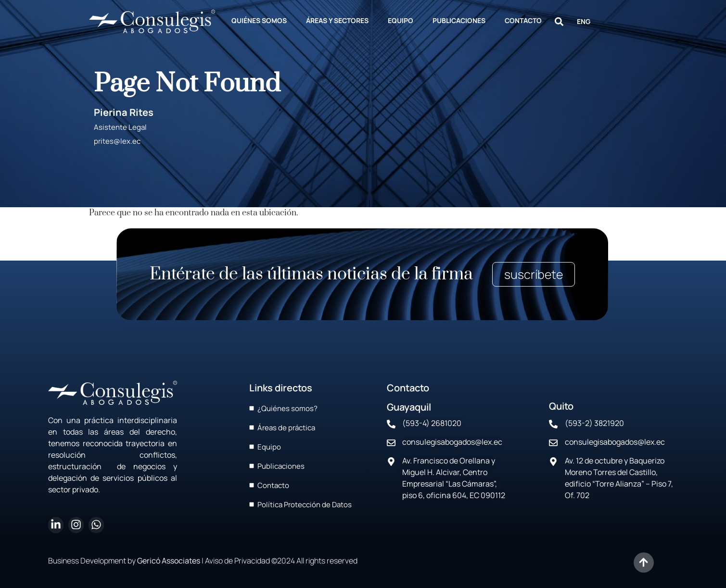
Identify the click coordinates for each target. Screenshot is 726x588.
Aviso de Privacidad (237, 561)
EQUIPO (401, 20)
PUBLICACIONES (459, 20)
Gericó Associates (169, 561)
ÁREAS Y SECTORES (337, 20)
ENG (584, 21)
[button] (559, 21)
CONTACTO (523, 20)
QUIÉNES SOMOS (259, 20)
